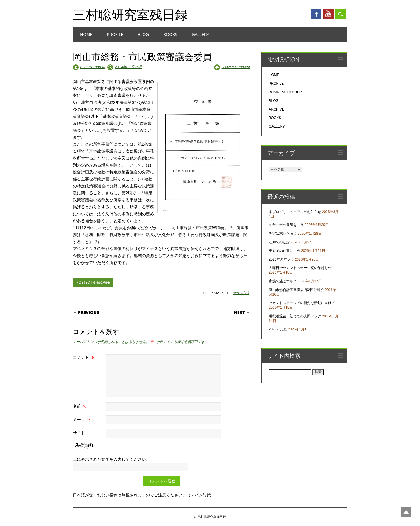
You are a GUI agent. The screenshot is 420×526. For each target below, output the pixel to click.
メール (82, 419)
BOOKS (170, 34)
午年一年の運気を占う (286, 225)
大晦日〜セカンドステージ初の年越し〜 (300, 268)
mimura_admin (93, 67)
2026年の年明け (281, 259)
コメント (84, 357)
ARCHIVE (103, 282)
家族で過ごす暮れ (283, 281)
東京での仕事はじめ (285, 251)
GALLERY (200, 34)
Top (406, 512)
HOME (86, 34)
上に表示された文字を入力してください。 (111, 459)
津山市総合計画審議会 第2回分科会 (296, 290)
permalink (241, 293)
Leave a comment (236, 67)
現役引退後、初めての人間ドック (295, 316)
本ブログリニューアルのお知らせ (295, 212)
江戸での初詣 (279, 242)
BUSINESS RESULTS (286, 92)
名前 (80, 406)
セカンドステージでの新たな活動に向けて (302, 303)
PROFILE (115, 34)
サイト (79, 433)
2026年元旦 (278, 329)
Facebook (316, 14)
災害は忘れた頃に (283, 234)
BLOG (143, 34)
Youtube (328, 14)
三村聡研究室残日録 (130, 14)
